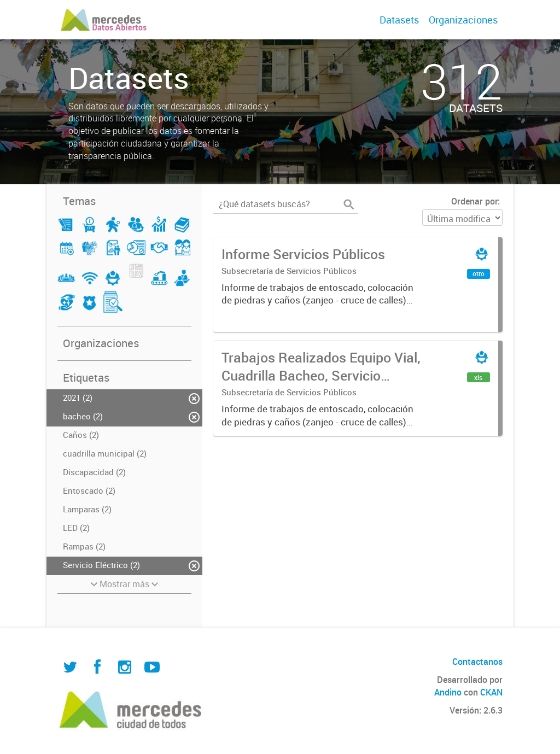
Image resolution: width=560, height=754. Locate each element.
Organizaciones (463, 20)
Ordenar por (474, 201)
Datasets (399, 20)
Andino (448, 692)
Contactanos (477, 662)
